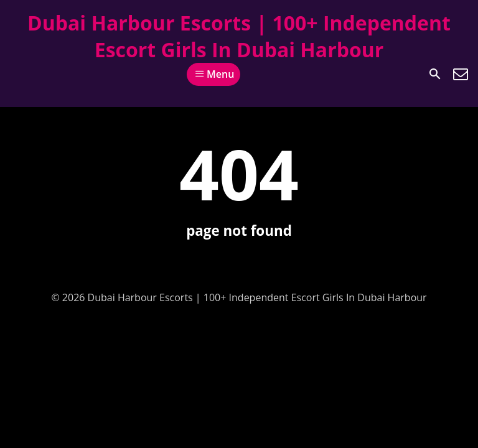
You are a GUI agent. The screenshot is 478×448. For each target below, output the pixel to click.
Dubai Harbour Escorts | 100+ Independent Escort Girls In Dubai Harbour (239, 36)
